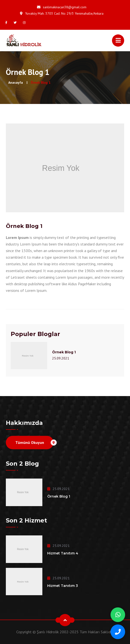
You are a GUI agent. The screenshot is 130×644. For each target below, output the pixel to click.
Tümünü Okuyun (34, 443)
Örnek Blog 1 (64, 352)
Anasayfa (16, 82)
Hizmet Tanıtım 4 (63, 553)
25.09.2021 (61, 358)
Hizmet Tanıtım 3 (63, 586)
